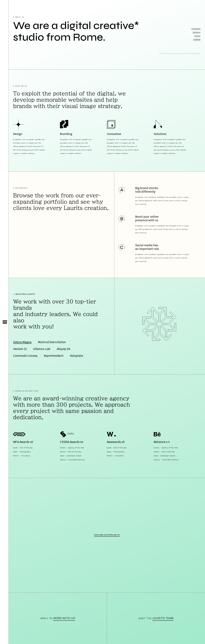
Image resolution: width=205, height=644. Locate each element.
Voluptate (76, 356)
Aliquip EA (63, 349)
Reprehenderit (54, 356)
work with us (64, 618)
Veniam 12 (20, 349)
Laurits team (163, 618)
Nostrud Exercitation (52, 342)
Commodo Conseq (25, 356)
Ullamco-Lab (42, 349)
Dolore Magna (22, 342)
